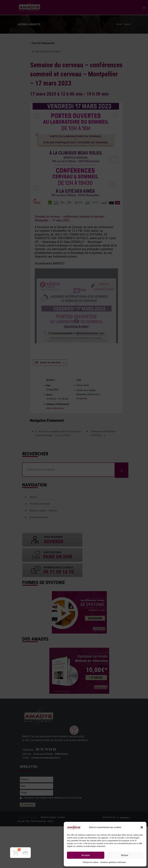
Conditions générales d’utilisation (113, 862)
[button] (142, 827)
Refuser (125, 855)
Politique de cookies (91, 862)
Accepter (86, 855)
